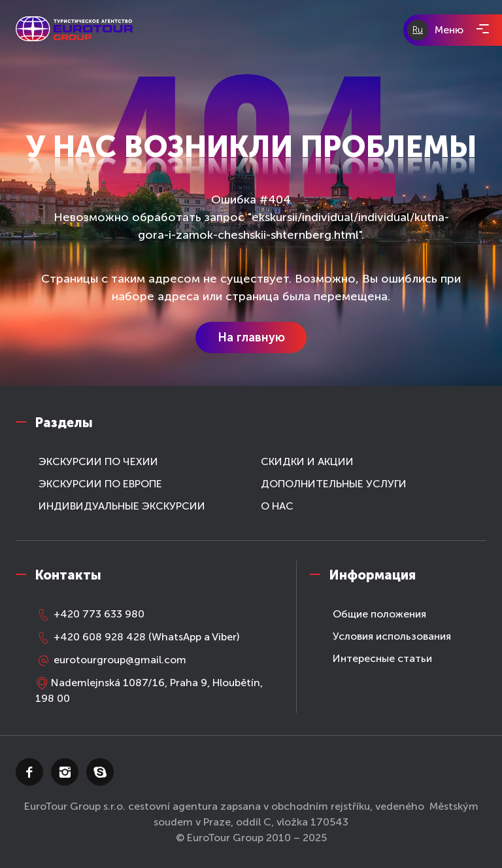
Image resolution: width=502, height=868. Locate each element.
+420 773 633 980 (90, 614)
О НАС (277, 506)
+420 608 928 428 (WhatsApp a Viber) (137, 637)
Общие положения (379, 614)
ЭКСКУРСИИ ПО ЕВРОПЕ (100, 484)
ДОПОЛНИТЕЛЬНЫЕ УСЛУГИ (334, 484)
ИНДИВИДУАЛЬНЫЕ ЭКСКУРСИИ (122, 506)
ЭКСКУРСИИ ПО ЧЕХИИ (98, 461)
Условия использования (392, 636)
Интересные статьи (382, 658)
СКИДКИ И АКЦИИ (307, 461)
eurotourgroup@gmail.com (111, 660)
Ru (418, 30)
